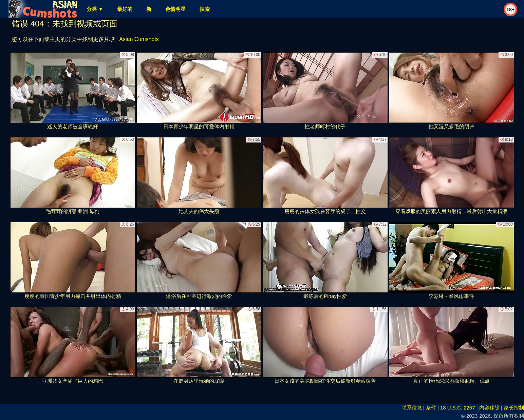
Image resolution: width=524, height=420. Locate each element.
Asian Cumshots (139, 39)
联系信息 (412, 408)
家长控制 (514, 408)
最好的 (125, 9)
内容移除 (489, 408)
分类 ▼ (95, 9)
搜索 (205, 9)
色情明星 (175, 9)
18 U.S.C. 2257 (458, 408)
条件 (431, 408)
